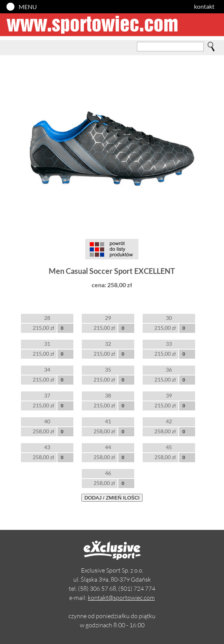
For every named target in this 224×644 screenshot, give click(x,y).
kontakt (204, 6)
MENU (28, 7)
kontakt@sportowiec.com (121, 598)
